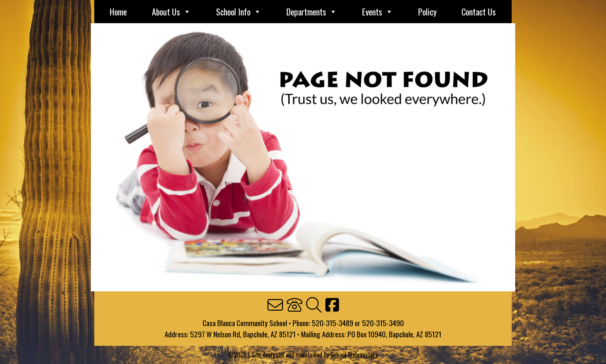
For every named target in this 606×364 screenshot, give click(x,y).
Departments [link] (312, 12)
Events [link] (378, 12)
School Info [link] (239, 12)
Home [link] (118, 12)
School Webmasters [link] (354, 355)
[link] (275, 305)
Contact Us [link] (479, 12)
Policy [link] (427, 12)
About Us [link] (171, 12)
